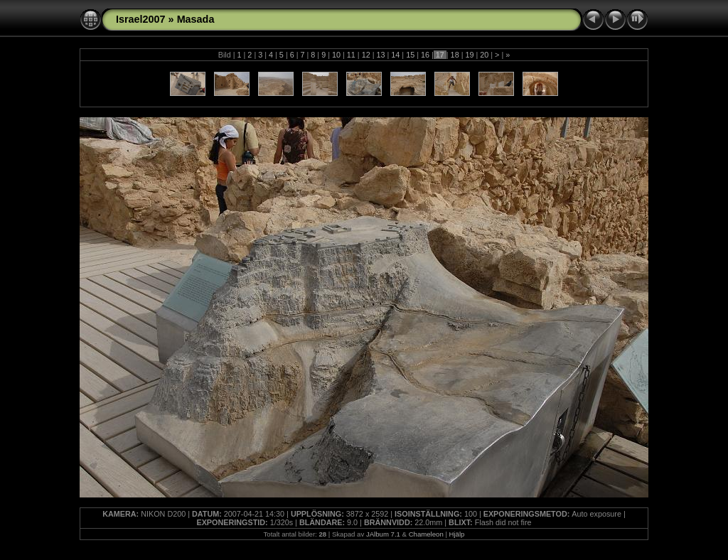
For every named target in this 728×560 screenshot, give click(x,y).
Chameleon (426, 534)
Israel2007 (141, 19)
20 (484, 55)
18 (455, 55)
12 (366, 55)
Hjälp (457, 534)
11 (351, 55)
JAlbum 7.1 (383, 534)
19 (469, 55)
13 (380, 55)
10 (336, 55)
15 (410, 55)
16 (425, 55)
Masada (196, 19)
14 (395, 55)
